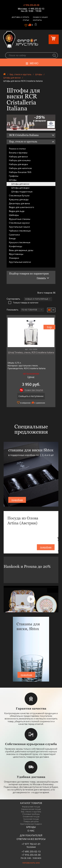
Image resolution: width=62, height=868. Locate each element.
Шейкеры (14, 215)
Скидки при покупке (34, 390)
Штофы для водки (20, 188)
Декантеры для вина (19, 203)
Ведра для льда (17, 211)
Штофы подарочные (22, 192)
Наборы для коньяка (20, 160)
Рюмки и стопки (17, 149)
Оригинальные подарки (31, 824)
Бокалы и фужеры (18, 153)
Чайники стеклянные (20, 231)
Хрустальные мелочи (20, 262)
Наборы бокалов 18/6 (20, 172)
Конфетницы (16, 246)
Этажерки (14, 258)
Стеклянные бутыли (19, 196)
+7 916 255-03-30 (31, 5)
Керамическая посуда (31, 809)
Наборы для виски (18, 157)
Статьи (26, 20)
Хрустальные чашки (19, 227)
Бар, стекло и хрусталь (21, 74)
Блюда (12, 238)
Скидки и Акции (40, 17)
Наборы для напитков (20, 168)
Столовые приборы (31, 814)
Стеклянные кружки (19, 223)
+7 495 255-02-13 (36, 9)
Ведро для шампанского (21, 207)
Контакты (37, 20)
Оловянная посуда (31, 816)
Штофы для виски (12, 78)
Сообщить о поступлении (31, 396)
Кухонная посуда (31, 819)
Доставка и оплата (20, 17)
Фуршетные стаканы (20, 219)
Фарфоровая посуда (31, 807)
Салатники (14, 235)
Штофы (39, 74)
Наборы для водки (18, 164)
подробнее (17, 500)
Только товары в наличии (23, 303)
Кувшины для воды (19, 199)
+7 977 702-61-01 (31, 844)
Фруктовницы (16, 254)
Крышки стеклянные (20, 242)
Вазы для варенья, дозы (21, 250)
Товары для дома (31, 821)
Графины (14, 176)
